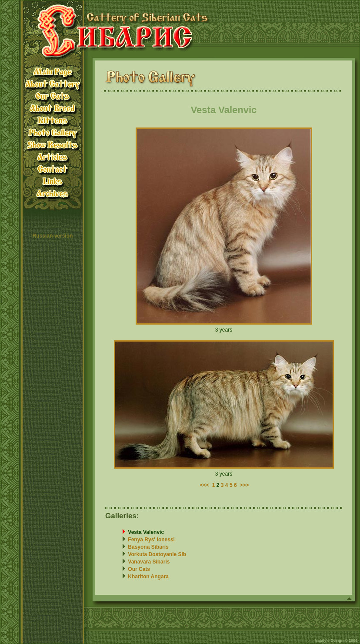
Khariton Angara (148, 577)
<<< (205, 485)
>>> (244, 485)
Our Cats (139, 569)
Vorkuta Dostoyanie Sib (157, 554)
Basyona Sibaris (148, 547)
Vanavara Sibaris (149, 562)
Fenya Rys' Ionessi (151, 540)
